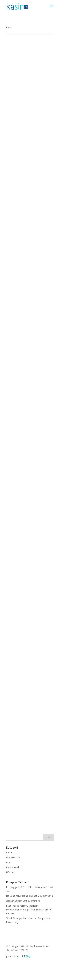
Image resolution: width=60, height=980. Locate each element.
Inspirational (12, 867)
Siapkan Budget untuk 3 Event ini (23, 901)
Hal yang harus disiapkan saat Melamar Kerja (29, 896)
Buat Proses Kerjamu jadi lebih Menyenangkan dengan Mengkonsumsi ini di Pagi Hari (29, 910)
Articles (10, 852)
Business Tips (13, 857)
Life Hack (11, 872)
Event (9, 862)
